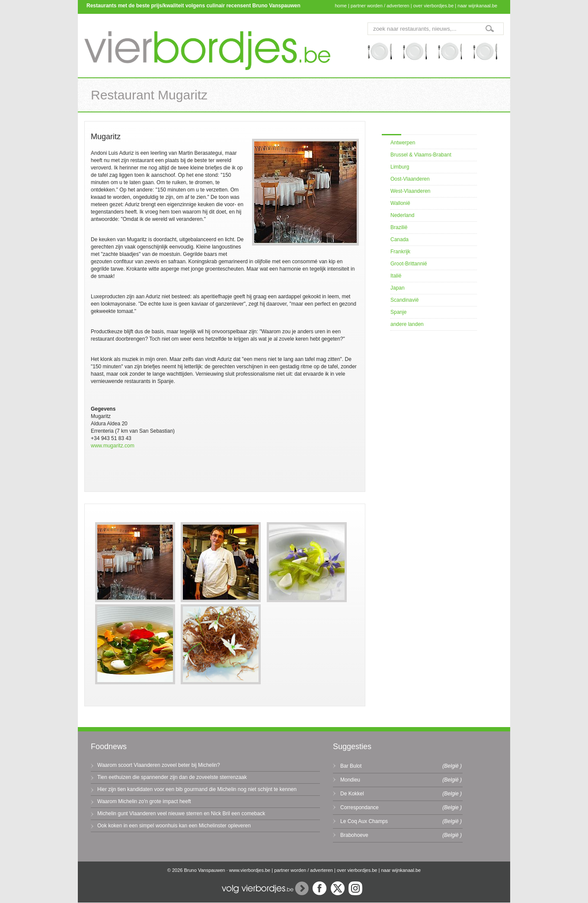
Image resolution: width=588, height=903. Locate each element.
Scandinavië (404, 300)
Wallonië (400, 203)
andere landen (407, 324)
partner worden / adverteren (380, 6)
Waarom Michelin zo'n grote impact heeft (144, 801)
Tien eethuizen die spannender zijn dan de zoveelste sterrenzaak (172, 777)
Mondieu (350, 780)
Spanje (398, 312)
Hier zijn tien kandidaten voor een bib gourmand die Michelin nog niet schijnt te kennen (197, 789)
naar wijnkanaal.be (477, 6)
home (341, 6)
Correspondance (360, 807)
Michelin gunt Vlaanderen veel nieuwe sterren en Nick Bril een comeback (181, 814)
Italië (396, 276)
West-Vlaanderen (411, 191)
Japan (398, 288)
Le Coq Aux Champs (364, 821)
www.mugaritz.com (113, 446)
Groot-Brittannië (409, 264)
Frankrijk (400, 252)
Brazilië (399, 227)
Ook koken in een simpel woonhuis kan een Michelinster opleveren (174, 826)
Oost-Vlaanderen (410, 179)
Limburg (400, 167)
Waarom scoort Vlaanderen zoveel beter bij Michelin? (159, 765)
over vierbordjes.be (434, 6)
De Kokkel (352, 794)
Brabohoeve (354, 835)
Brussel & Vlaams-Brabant (421, 155)
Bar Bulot (351, 766)
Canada (399, 239)
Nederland (402, 215)
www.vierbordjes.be (250, 870)
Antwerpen (403, 143)
